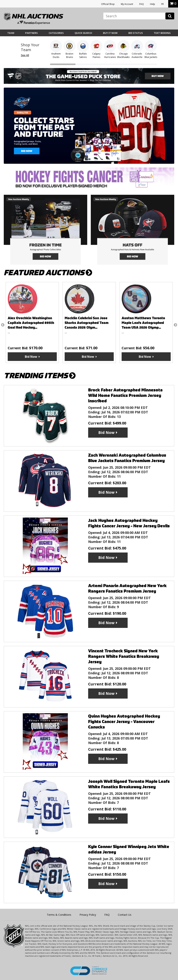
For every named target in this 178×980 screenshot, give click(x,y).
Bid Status (136, 33)
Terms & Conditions (59, 915)
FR (162, 4)
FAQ (142, 4)
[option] (32, 322)
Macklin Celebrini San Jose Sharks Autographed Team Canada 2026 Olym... (87, 323)
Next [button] (175, 325)
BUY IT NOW (110, 33)
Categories (56, 33)
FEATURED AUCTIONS (48, 273)
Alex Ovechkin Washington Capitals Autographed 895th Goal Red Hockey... (31, 323)
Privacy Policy (88, 915)
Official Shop (108, 4)
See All (25, 55)
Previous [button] (3, 325)
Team (11, 33)
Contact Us (125, 915)
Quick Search (83, 33)
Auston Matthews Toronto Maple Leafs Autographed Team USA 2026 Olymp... (143, 323)
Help (153, 4)
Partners (31, 33)
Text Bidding (162, 33)
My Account (127, 4)
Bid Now (31, 357)
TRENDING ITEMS (40, 376)
